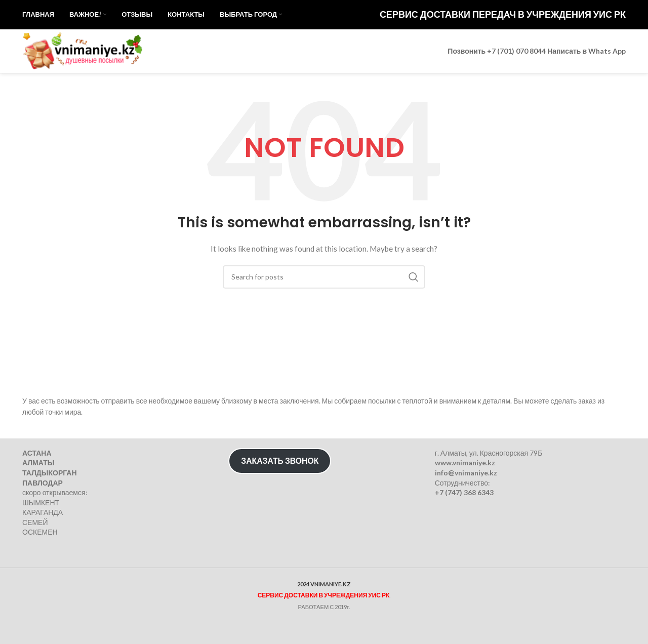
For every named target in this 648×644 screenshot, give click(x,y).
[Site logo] (86, 61)
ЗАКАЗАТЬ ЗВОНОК (280, 461)
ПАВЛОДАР (43, 483)
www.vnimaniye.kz (465, 463)
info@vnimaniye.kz (466, 473)
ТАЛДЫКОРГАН (50, 473)
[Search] (324, 292)
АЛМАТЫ (38, 463)
